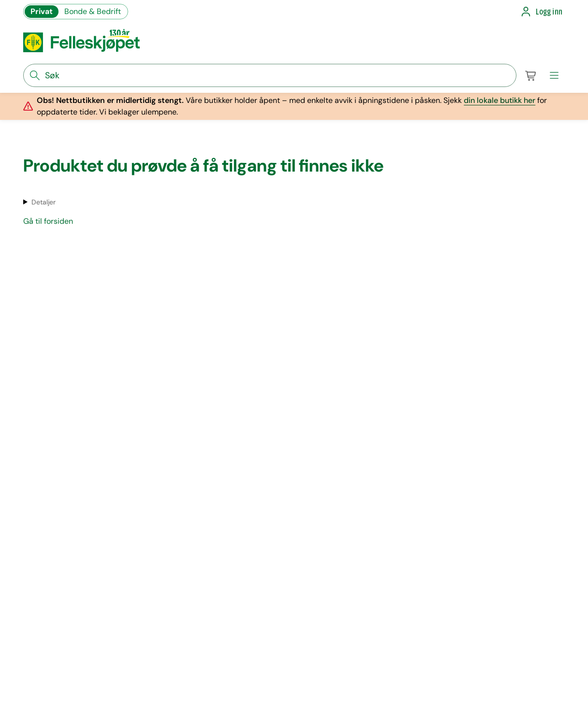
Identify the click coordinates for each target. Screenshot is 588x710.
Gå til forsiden (48, 221)
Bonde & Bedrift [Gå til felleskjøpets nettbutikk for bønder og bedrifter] (93, 11)
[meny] (554, 75)
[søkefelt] (270, 75)
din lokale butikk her (500, 100)
